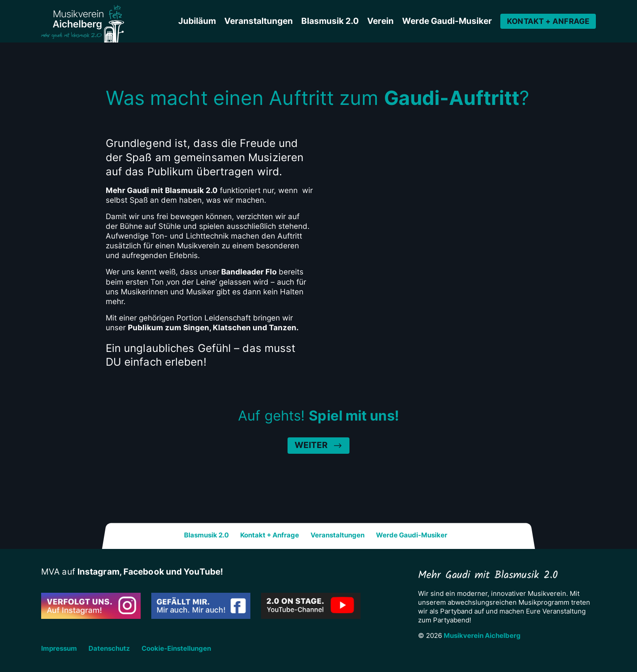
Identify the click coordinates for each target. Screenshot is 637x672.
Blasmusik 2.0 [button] (330, 21)
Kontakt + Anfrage (548, 21)
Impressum (59, 648)
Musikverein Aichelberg (482, 635)
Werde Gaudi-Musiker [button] (447, 21)
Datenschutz (109, 648)
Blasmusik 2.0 (206, 535)
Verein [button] (380, 21)
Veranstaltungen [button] (259, 21)
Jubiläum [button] (197, 21)
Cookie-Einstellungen (176, 648)
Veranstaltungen (338, 535)
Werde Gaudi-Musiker (412, 535)
